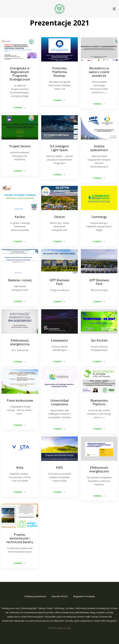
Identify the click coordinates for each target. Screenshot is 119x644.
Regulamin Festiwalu (84, 596)
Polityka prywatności (35, 596)
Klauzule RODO (60, 596)
